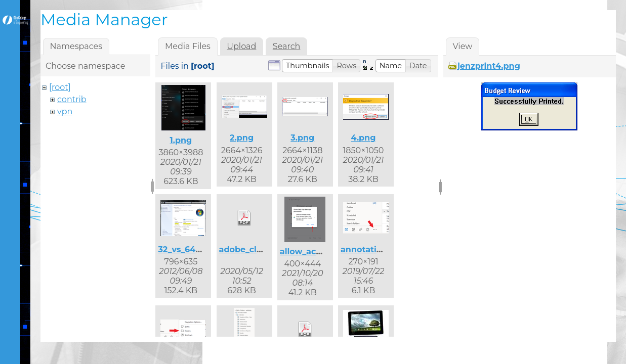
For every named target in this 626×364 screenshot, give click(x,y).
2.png (242, 138)
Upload (241, 46)
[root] (60, 87)
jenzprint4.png (489, 66)
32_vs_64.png (186, 249)
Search (287, 46)
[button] (308, 66)
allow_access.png (317, 252)
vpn (65, 111)
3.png (302, 138)
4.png (364, 138)
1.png (181, 140)
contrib (72, 99)
